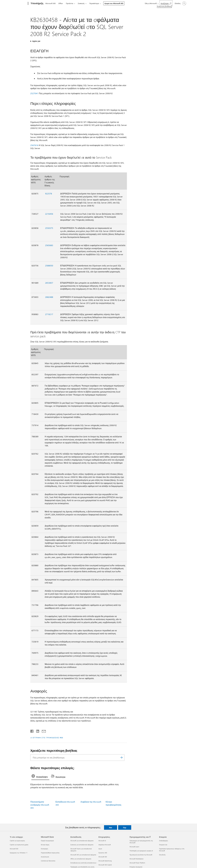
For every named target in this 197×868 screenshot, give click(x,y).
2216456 (49, 214)
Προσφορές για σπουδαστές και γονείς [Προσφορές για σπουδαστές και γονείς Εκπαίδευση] (82, 867)
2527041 (34, 93)
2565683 (49, 245)
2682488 (49, 297)
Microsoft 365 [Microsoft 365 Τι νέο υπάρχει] (14, 849)
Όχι (125, 827)
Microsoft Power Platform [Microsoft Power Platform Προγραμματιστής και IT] (137, 863)
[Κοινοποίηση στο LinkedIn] (37, 731)
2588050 (49, 266)
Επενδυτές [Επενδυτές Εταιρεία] (162, 855)
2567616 (34, 145)
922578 (49, 194)
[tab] (40, 777)
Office (61, 3)
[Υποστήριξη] (37, 4)
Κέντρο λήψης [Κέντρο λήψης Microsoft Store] (45, 845)
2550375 (49, 228)
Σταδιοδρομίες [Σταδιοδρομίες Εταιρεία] (164, 841)
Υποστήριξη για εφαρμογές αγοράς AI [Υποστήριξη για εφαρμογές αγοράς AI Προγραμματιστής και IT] (141, 851)
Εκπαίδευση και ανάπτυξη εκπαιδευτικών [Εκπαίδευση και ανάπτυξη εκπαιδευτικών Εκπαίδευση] (83, 863)
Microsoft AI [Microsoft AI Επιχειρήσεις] (102, 841)
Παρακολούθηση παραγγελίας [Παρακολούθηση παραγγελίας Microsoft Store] (50, 853)
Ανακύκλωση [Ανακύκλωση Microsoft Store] (45, 857)
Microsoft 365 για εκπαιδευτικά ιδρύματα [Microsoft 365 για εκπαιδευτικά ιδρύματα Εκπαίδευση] (83, 855)
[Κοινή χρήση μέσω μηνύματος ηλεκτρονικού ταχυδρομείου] (43, 731)
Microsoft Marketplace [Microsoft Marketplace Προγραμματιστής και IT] (136, 859)
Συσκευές (81, 3)
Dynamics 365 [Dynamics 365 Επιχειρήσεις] (103, 853)
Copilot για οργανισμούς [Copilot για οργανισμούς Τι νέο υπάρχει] (17, 841)
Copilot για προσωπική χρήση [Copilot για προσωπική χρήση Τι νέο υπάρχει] (19, 845)
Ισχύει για (36, 41)
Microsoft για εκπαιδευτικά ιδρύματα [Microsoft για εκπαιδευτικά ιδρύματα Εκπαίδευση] (82, 841)
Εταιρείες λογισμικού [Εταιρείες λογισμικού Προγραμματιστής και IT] (136, 867)
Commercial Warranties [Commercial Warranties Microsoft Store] (48, 861)
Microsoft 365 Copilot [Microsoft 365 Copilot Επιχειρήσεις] (105, 865)
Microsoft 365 (51, 3)
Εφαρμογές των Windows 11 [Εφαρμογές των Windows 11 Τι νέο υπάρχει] (19, 853)
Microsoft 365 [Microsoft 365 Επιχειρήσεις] (103, 857)
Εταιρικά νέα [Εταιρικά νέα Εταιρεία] (163, 845)
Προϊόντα (70, 3)
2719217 (49, 314)
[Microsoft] (18, 4)
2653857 (49, 283)
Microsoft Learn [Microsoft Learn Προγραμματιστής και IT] (134, 847)
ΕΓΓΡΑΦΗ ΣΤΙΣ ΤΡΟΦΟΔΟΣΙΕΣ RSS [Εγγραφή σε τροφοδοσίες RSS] (48, 738)
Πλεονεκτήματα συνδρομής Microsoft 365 (40, 805)
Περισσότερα (94, 3)
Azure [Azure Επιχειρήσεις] (100, 849)
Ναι (110, 827)
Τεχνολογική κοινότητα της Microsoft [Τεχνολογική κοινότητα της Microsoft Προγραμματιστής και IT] (141, 855)
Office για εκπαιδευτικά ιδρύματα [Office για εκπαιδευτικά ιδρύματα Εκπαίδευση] (81, 859)
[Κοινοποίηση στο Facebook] (32, 731)
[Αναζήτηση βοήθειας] (166, 3)
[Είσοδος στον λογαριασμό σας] (180, 3)
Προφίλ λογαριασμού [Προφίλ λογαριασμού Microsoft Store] (47, 841)
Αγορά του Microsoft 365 (114, 3)
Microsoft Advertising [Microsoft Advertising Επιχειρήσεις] (105, 861)
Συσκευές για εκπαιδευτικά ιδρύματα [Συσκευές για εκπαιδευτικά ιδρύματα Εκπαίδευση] (82, 845)
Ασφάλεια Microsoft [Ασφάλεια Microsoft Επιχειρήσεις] (105, 845)
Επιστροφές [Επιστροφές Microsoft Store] (44, 849)
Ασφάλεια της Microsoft (91, 802)
